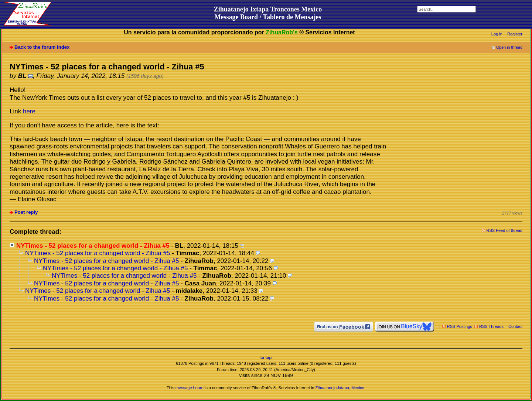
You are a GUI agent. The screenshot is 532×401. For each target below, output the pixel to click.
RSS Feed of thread (505, 230)
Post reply (26, 212)
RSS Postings (460, 326)
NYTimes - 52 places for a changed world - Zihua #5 (98, 253)
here (29, 111)
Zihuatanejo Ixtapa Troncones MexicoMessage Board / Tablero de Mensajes (268, 13)
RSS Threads (491, 326)
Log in (497, 34)
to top (266, 357)
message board (190, 388)
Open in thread (509, 47)
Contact (515, 326)
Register (515, 34)
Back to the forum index (42, 47)
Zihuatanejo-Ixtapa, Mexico (340, 388)
